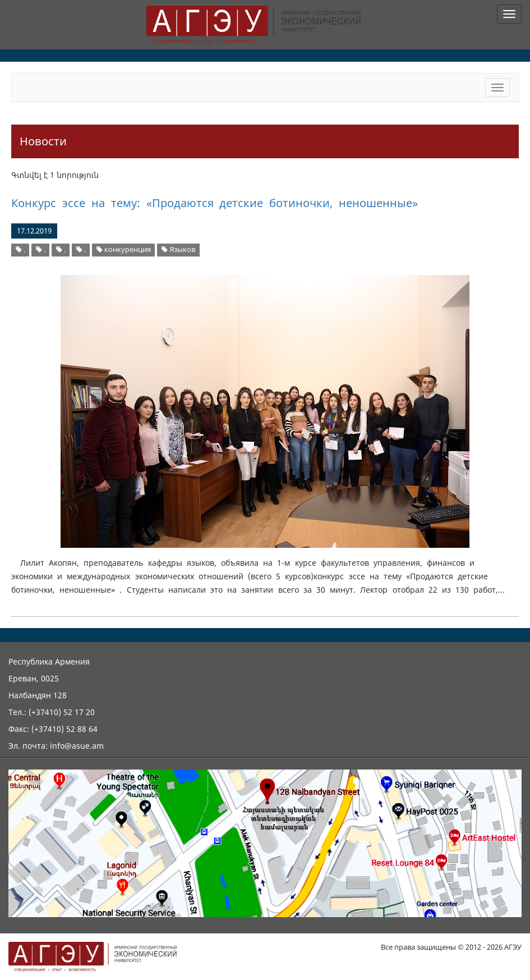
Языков (178, 249)
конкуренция (124, 249)
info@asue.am (77, 746)
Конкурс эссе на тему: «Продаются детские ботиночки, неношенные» (215, 203)
